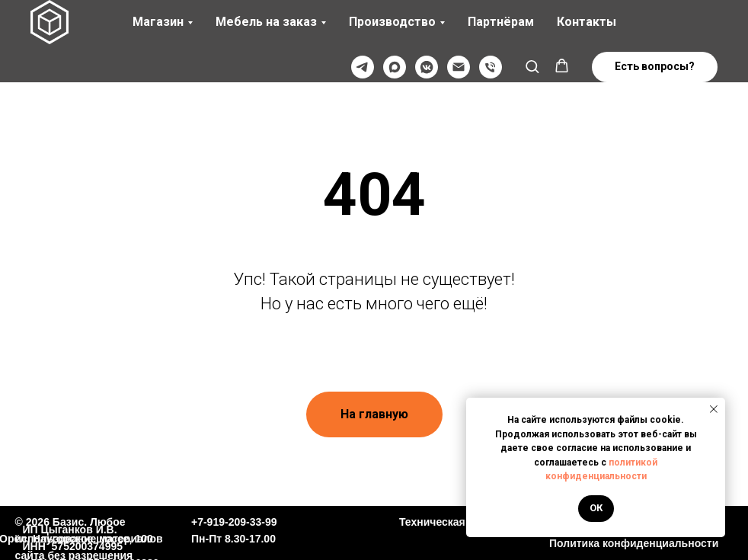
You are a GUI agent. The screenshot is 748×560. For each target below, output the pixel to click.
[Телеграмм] (363, 67)
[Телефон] (491, 67)
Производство (392, 22)
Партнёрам (501, 22)
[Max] (395, 67)
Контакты (587, 22)
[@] (459, 67)
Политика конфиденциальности (634, 543)
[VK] (427, 67)
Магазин (158, 22)
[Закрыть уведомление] (714, 409)
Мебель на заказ (266, 22)
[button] (532, 66)
